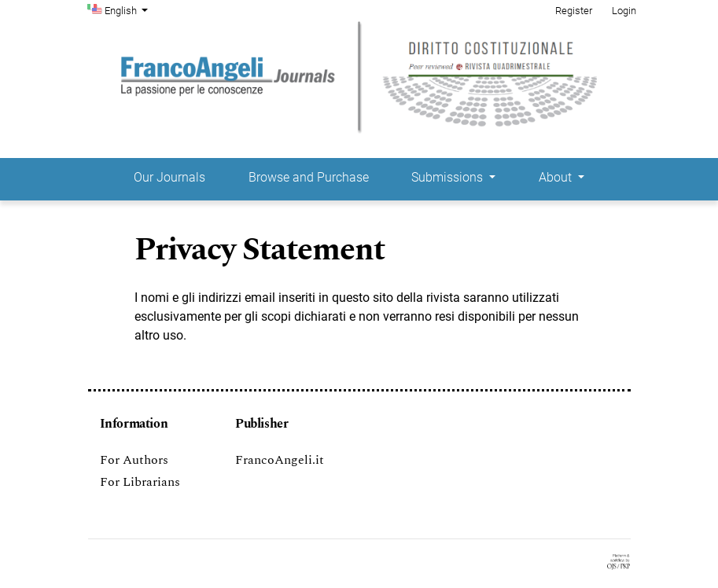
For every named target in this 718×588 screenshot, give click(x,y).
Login (624, 11)
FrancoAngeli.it (280, 460)
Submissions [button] (449, 177)
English (128, 9)
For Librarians (140, 482)
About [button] (557, 177)
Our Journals (169, 177)
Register (574, 11)
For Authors (134, 460)
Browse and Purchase (309, 177)
